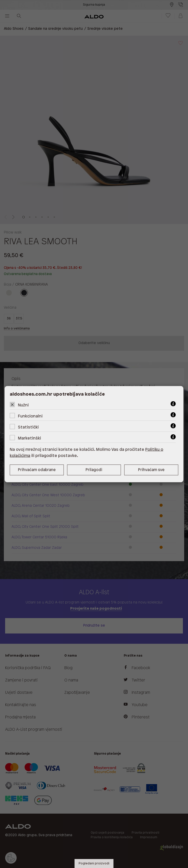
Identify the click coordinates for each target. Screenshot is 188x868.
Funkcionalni (30, 416)
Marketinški (29, 438)
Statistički (28, 427)
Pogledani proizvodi (94, 864)
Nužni (23, 405)
